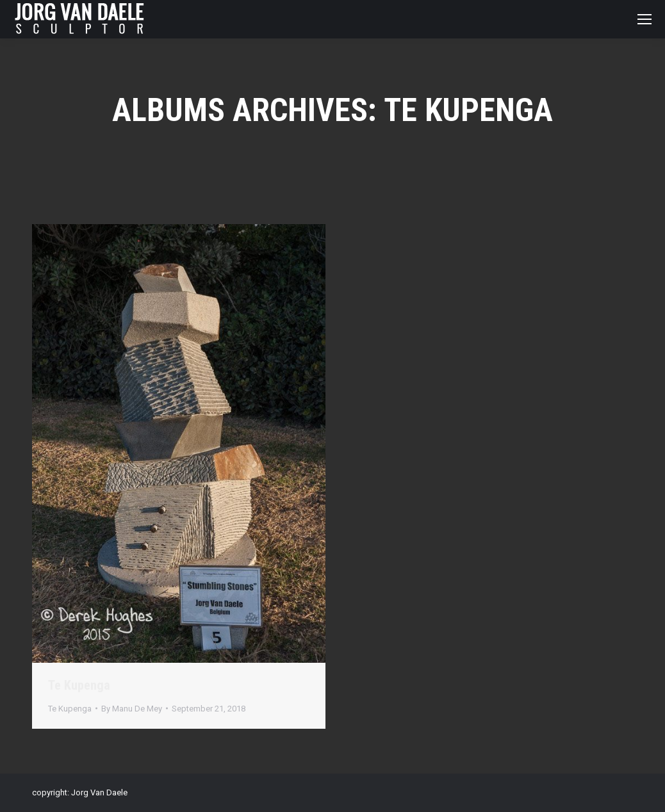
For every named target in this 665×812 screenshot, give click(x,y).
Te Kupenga (79, 685)
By (132, 709)
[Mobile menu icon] (644, 19)
